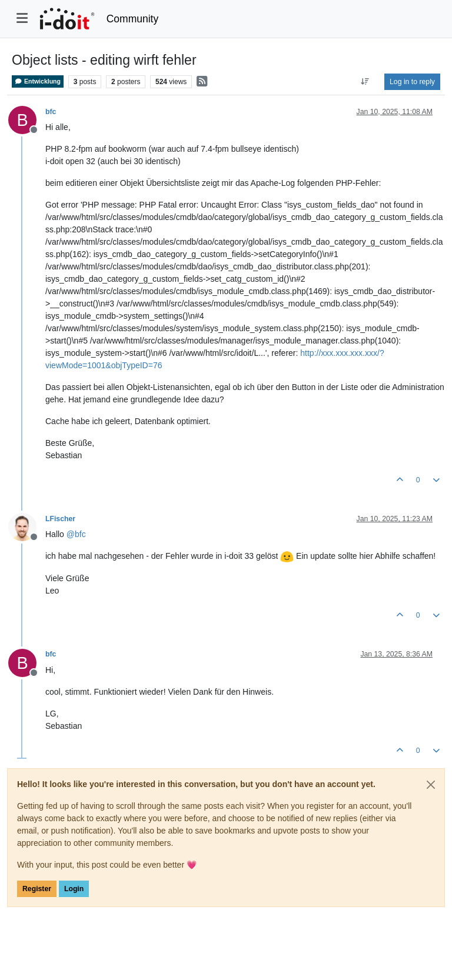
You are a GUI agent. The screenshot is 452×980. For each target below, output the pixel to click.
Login (74, 889)
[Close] (431, 785)
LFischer (60, 519)
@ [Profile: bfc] (76, 534)
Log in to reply (412, 82)
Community (133, 19)
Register (37, 889)
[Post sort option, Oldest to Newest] (365, 82)
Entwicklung (38, 81)
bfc (51, 112)
